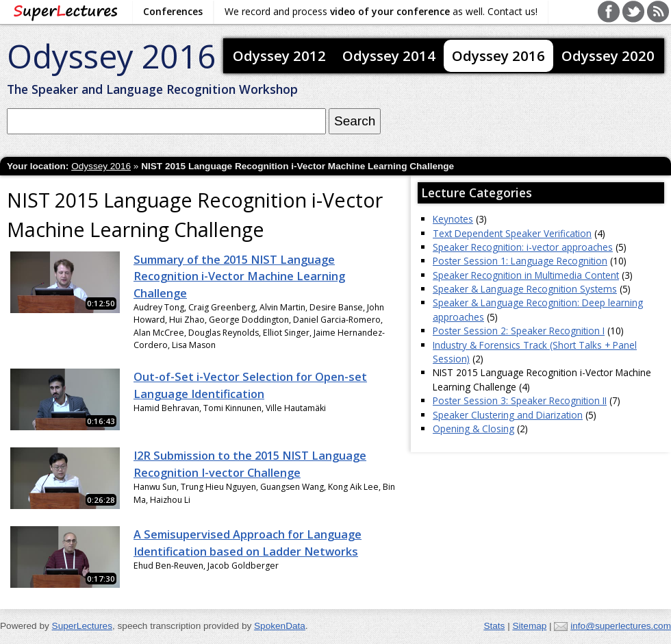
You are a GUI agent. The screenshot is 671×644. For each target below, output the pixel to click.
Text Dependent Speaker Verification (512, 233)
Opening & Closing (473, 429)
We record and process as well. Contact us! (381, 11)
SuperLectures (82, 626)
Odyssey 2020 (608, 55)
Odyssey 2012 (279, 55)
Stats (494, 626)
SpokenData (280, 626)
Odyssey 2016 (111, 56)
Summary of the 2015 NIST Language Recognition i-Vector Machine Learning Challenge (239, 276)
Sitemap (529, 626)
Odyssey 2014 (389, 55)
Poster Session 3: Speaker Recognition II (520, 400)
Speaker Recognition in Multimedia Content (526, 275)
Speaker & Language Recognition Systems (525, 289)
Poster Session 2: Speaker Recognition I (519, 331)
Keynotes (453, 219)
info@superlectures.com (621, 626)
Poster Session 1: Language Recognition (520, 261)
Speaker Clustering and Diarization (508, 415)
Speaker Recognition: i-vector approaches (523, 247)
